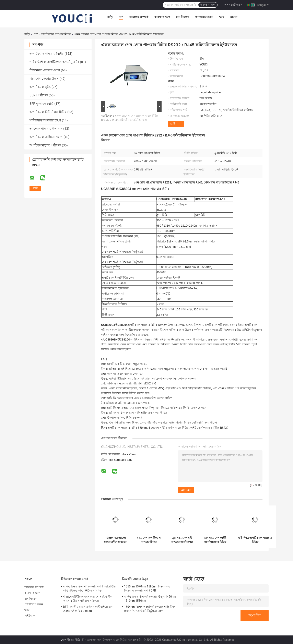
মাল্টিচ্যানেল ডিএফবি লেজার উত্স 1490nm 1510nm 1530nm (150, 599)
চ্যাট (173, 124)
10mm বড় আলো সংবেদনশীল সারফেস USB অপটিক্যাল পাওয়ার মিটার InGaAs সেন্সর (115, 540)
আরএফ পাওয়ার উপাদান (46, 129)
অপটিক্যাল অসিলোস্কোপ (46, 137)
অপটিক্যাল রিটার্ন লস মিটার (48, 112)
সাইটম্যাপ (30, 616)
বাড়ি (110, 17)
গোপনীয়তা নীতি (70, 640)
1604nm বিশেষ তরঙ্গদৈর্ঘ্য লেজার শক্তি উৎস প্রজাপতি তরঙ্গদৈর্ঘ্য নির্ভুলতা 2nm (150, 609)
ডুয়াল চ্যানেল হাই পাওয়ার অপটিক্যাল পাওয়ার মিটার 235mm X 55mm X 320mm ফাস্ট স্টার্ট (182, 540)
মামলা (234, 17)
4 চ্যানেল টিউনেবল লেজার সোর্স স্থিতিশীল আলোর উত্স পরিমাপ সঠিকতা (88, 599)
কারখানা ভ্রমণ (162, 17)
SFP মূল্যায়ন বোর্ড (42, 104)
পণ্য (121, 17)
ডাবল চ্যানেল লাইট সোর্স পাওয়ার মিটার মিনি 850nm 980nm (215, 540)
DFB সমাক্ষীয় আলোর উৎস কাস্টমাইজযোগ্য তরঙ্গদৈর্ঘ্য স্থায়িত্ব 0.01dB (88, 609)
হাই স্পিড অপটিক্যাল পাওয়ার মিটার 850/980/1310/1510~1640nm (255, 540)
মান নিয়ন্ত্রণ (182, 17)
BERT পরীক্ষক (39, 95)
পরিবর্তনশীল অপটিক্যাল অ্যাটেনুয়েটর (54, 62)
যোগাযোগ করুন (204, 17)
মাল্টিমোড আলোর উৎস (45, 120)
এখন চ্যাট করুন (233, 5)
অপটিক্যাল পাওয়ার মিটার (56, 34)
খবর (222, 17)
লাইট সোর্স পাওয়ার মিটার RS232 (209, 428)
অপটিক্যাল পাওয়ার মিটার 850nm (127, 428)
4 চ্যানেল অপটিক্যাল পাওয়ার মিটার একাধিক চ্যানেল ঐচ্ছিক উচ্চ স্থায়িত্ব (149, 540)
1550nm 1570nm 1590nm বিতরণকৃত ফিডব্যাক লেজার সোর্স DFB (147, 588)
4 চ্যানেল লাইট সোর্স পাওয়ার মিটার (168, 428)
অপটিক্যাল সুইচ (40, 87)
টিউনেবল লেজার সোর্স (45, 70)
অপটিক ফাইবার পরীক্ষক (45, 145)
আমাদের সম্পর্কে (139, 17)
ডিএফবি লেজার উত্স (44, 79)
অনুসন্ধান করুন (208, 5)
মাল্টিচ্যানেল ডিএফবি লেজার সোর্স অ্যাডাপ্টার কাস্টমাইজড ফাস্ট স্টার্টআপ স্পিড (89, 588)
